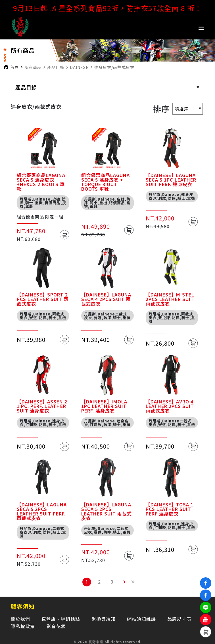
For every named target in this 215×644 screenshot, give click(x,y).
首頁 (14, 67)
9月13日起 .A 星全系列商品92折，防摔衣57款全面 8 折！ (107, 8)
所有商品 (33, 67)
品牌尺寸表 (179, 619)
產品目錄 (56, 67)
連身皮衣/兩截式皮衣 (114, 67)
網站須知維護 (141, 619)
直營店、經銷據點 (61, 619)
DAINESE (79, 67)
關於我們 (20, 619)
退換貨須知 (104, 619)
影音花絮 (56, 626)
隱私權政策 (23, 626)
